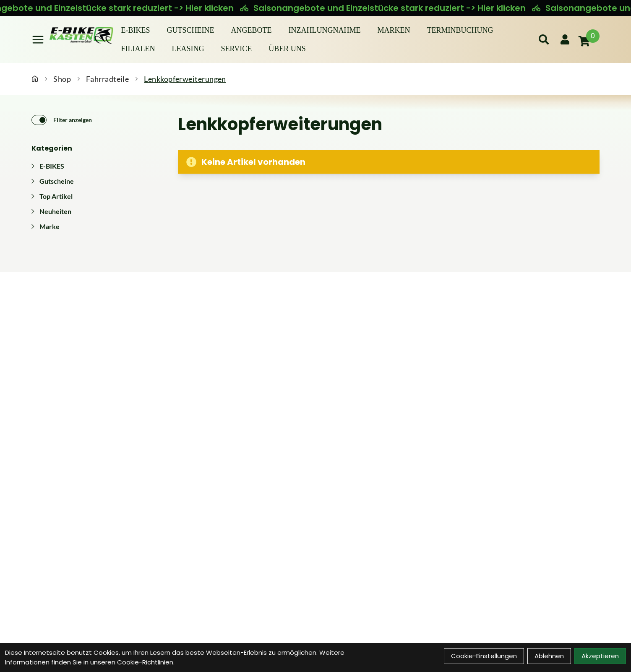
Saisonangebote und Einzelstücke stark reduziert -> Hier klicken (392, 8)
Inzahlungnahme (325, 30)
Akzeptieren (600, 656)
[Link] (38, 40)
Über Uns (287, 49)
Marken (394, 30)
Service (237, 49)
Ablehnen (549, 656)
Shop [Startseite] (62, 79)
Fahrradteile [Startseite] (107, 79)
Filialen (138, 49)
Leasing (188, 49)
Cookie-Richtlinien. (146, 662)
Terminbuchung (460, 30)
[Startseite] (35, 79)
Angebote (252, 30)
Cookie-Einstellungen (484, 656)
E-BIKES (136, 30)
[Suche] (544, 39)
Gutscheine (191, 30)
